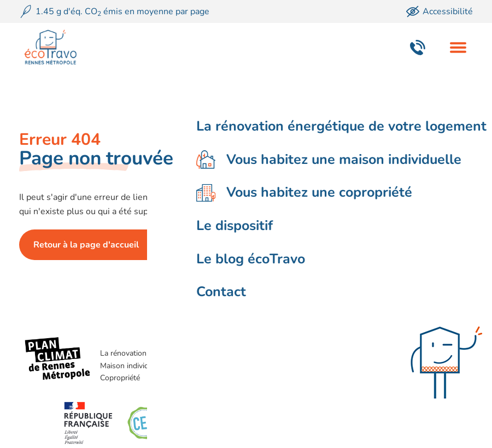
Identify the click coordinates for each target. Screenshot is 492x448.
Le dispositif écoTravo (317, 353)
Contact (294, 378)
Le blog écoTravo (309, 366)
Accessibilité (440, 11)
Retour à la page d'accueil (86, 245)
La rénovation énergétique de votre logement (177, 353)
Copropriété (120, 378)
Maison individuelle (133, 366)
